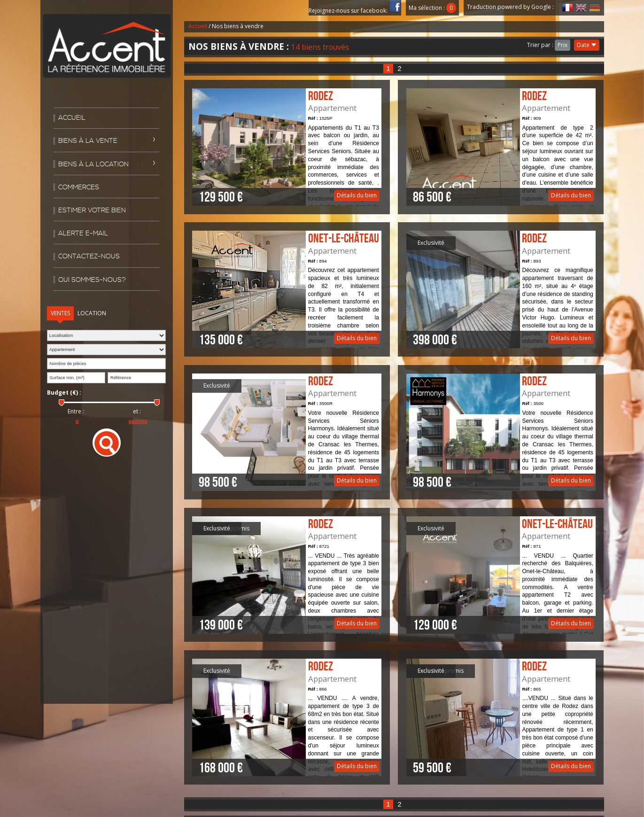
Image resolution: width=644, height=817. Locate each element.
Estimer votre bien (92, 210)
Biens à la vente (88, 141)
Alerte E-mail (83, 233)
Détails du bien (287, 147)
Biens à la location (93, 164)
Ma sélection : (433, 8)
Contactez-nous (89, 257)
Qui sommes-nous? (92, 280)
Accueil (72, 118)
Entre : (76, 412)
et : (137, 412)
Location (92, 313)
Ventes (60, 313)
